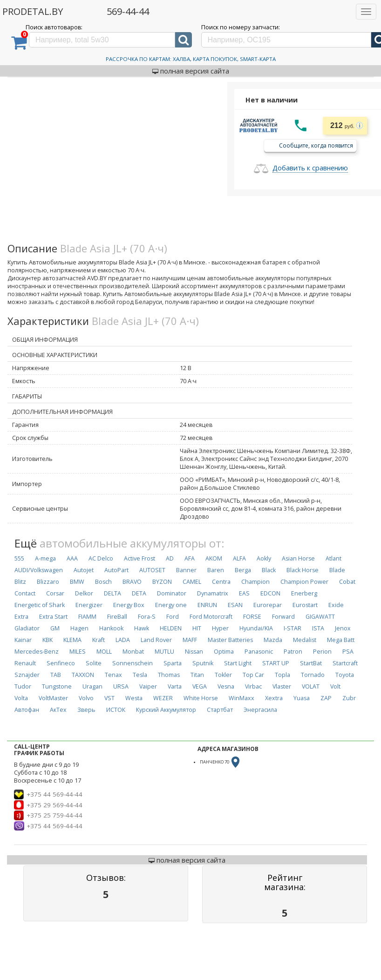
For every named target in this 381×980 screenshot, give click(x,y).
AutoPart (116, 570)
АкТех (58, 710)
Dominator (172, 593)
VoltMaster (53, 698)
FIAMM (87, 617)
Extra (21, 617)
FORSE (252, 617)
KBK (48, 640)
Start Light (238, 663)
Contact (25, 593)
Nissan (194, 652)
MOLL (104, 652)
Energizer (89, 605)
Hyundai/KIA (256, 628)
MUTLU (164, 652)
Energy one (171, 605)
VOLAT (311, 686)
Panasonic (259, 652)
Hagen (79, 628)
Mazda (273, 640)
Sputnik (203, 663)
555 (19, 558)
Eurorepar (268, 605)
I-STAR (293, 628)
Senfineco (61, 663)
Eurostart (305, 605)
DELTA (112, 593)
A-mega (45, 558)
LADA (123, 640)
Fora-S (147, 617)
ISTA (318, 628)
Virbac (253, 686)
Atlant (333, 558)
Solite (94, 663)
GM (55, 628)
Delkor (84, 593)
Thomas (169, 675)
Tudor (23, 686)
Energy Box (129, 605)
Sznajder (27, 675)
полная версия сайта (191, 71)
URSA (121, 686)
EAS (244, 593)
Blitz (20, 582)
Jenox (343, 628)
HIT (197, 628)
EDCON (270, 593)
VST (109, 698)
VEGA (200, 686)
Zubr (349, 698)
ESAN (235, 605)
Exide (336, 605)
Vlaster (282, 686)
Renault (25, 663)
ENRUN (207, 605)
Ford (173, 617)
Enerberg (304, 593)
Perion (322, 652)
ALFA (239, 558)
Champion (255, 582)
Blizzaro (48, 582)
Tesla (140, 675)
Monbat (133, 652)
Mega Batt (341, 640)
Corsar (55, 593)
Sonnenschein (133, 663)
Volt (335, 686)
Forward (283, 617)
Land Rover (156, 640)
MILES (78, 652)
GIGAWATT (320, 617)
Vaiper (148, 686)
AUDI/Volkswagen (39, 570)
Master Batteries (230, 640)
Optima (224, 652)
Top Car (253, 675)
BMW (77, 582)
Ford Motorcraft (211, 617)
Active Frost (139, 558)
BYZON (162, 582)
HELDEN (171, 628)
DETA (139, 593)
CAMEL (192, 582)
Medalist (305, 640)
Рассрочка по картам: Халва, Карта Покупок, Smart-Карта (191, 59)
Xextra (274, 698)
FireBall (117, 617)
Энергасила (260, 710)
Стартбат (220, 710)
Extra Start (53, 617)
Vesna (226, 686)
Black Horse (303, 570)
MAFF (190, 640)
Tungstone (57, 686)
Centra (221, 582)
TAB (56, 675)
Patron (293, 652)
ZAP (326, 698)
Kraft (99, 640)
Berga (243, 570)
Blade (337, 570)
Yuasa (302, 698)
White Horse (201, 698)
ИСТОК (116, 710)
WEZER (163, 698)
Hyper (220, 628)
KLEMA (72, 640)
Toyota (345, 675)
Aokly (264, 558)
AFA (190, 558)
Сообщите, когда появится (316, 145)
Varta (175, 686)
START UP (276, 663)
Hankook (111, 628)
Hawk (142, 628)
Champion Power (304, 582)
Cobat (347, 582)
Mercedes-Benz (37, 652)
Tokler (223, 675)
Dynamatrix (213, 593)
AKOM (214, 558)
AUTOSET (152, 570)
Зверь (86, 710)
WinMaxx (242, 698)
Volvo (86, 698)
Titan (197, 675)
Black (269, 570)
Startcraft (345, 663)
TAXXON (83, 675)
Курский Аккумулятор (166, 710)
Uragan (92, 686)
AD (170, 558)
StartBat (311, 663)
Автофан (27, 710)
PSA (348, 652)
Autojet (84, 570)
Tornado (313, 675)
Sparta (173, 663)
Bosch (103, 582)
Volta (21, 698)
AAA (72, 558)
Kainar (23, 640)
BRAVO (132, 582)
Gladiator (27, 628)
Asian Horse (298, 558)
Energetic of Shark (40, 605)
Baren (216, 570)
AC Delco (101, 558)
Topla (282, 675)
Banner (186, 570)
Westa (134, 698)
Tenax (113, 675)
